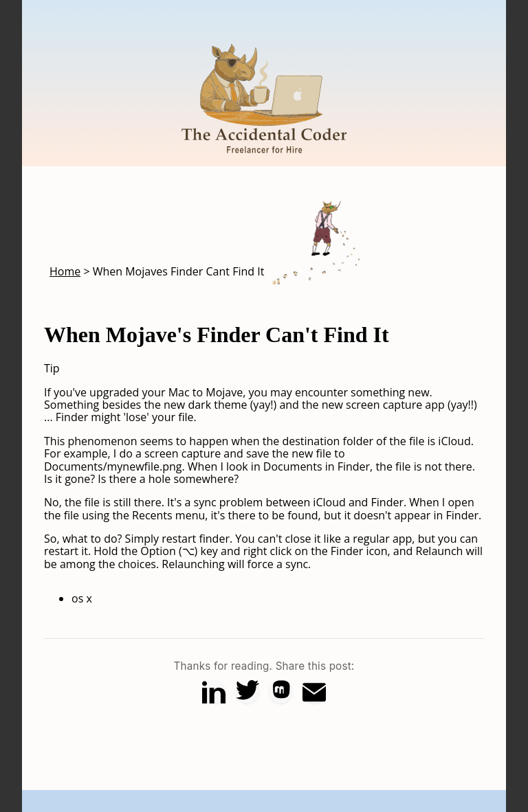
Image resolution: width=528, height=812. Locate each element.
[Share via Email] (314, 692)
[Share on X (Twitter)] (247, 692)
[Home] (264, 160)
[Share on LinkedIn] (214, 692)
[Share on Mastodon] (280, 692)
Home (65, 271)
